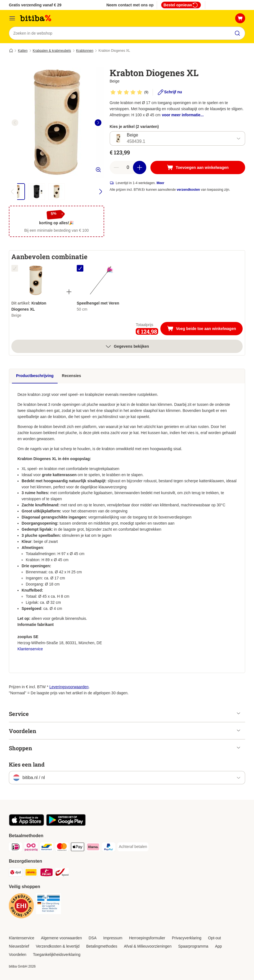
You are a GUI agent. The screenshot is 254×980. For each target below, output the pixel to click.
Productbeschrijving (35, 376)
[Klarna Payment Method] (93, 848)
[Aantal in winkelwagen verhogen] (140, 168)
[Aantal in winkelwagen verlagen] (116, 168)
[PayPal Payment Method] (109, 848)
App (218, 946)
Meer (160, 183)
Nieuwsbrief (19, 946)
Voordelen (18, 955)
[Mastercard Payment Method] (62, 848)
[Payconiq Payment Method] (31, 848)
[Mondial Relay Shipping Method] (47, 873)
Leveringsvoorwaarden (69, 687)
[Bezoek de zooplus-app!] (26, 824)
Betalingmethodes (102, 946)
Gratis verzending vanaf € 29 (35, 5)
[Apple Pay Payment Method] (78, 848)
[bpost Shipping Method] (62, 873)
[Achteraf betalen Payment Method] (133, 847)
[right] (98, 123)
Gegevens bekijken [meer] (127, 346)
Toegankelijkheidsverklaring (57, 955)
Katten (23, 51)
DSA (93, 938)
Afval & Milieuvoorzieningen (148, 946)
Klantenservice (30, 649)
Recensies (71, 376)
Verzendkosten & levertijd (58, 946)
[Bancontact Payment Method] (47, 848)
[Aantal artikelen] (128, 168)
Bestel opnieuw (181, 5)
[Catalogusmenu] (12, 18)
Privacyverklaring (187, 938)
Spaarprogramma (193, 946)
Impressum (113, 938)
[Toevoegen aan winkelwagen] (198, 168)
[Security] (21, 907)
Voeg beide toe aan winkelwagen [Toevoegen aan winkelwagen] (205, 329)
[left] (15, 123)
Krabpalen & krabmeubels (52, 51)
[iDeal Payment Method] (16, 848)
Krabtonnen (85, 51)
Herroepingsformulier (147, 938)
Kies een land (27, 764)
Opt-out (215, 938)
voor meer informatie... (183, 115)
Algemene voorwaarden (61, 938)
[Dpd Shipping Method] (16, 873)
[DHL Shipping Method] (31, 873)
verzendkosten (188, 190)
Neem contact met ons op (130, 5)
